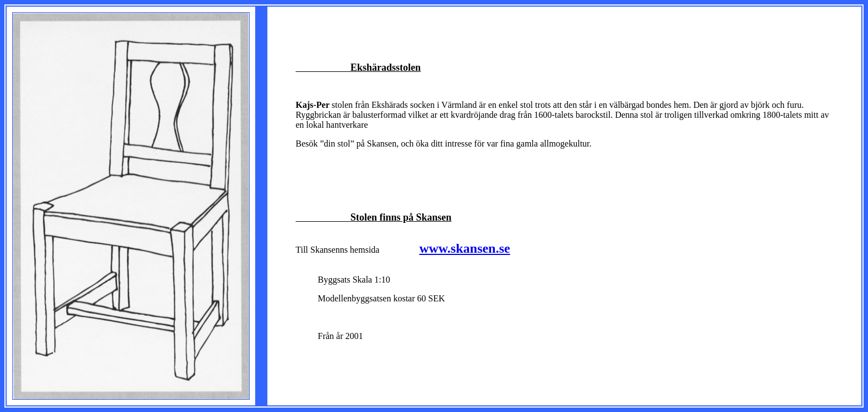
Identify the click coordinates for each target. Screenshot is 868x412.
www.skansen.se (464, 248)
